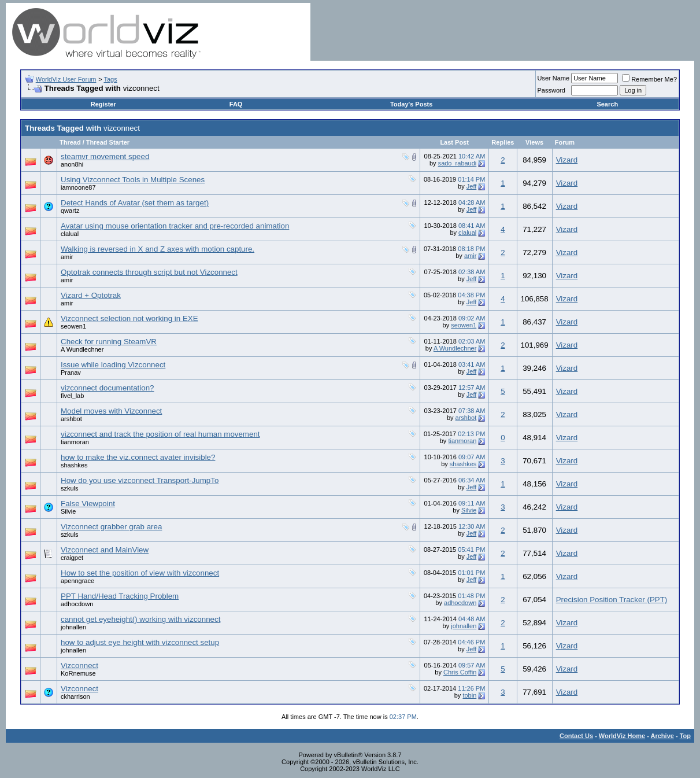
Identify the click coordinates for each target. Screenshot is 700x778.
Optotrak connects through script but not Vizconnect (149, 272)
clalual (70, 234)
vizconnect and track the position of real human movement (160, 434)
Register (103, 104)
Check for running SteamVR (109, 342)
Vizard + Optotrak (91, 295)
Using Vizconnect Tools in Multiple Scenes (133, 180)
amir (67, 257)
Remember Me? (649, 79)
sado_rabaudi (458, 163)
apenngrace (77, 581)
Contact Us (576, 736)
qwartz (70, 211)
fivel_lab (72, 396)
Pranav (71, 373)
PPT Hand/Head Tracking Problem (120, 596)
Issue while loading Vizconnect (113, 365)
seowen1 (73, 326)
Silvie (68, 511)
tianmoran (75, 442)
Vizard (567, 160)
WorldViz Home (622, 736)
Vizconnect (79, 665)
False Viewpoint (88, 504)
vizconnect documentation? (108, 388)
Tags (110, 79)
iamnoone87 (78, 187)
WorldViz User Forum (66, 79)
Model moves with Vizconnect (111, 411)
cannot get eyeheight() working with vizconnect (140, 619)
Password (551, 90)
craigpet (72, 558)
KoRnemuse (78, 673)
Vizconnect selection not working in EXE (129, 318)
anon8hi (72, 164)
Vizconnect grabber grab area (111, 527)
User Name (554, 78)
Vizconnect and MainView (105, 550)
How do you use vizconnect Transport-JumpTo (140, 480)
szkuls (70, 488)
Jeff (472, 186)
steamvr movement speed (105, 156)
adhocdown (77, 604)
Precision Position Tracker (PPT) (612, 600)
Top (685, 736)
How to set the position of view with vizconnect (140, 573)
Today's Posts (411, 104)
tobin (469, 695)
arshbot (71, 419)
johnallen (73, 627)
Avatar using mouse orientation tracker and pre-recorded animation (175, 226)
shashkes (74, 465)
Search (607, 104)
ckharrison (75, 696)
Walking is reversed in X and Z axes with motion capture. (158, 249)
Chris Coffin (460, 672)
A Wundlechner (82, 349)
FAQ (236, 104)
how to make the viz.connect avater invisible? (138, 457)
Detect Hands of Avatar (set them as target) (135, 203)
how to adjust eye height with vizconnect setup (140, 642)
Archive (662, 736)
